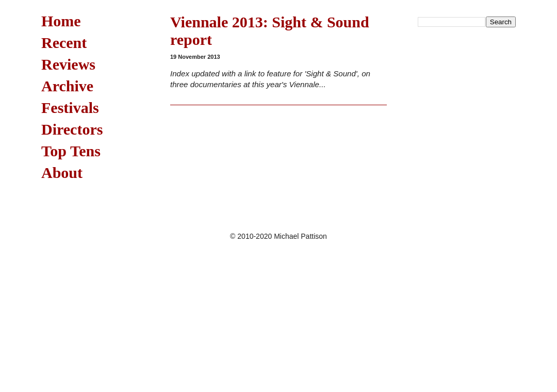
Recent (64, 43)
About (62, 173)
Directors (72, 129)
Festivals (70, 108)
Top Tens (71, 151)
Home (61, 21)
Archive (67, 86)
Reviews (68, 64)
